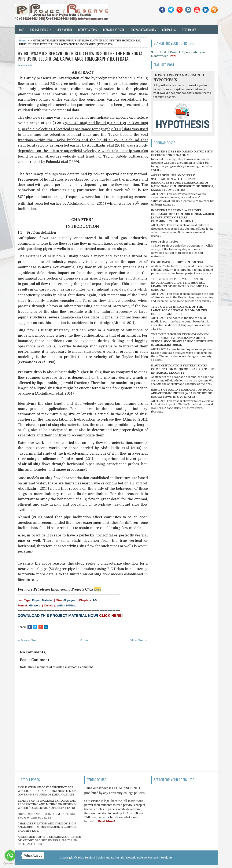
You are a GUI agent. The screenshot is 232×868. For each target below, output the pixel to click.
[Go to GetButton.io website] (10, 864)
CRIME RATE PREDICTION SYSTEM (177, 262)
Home (21, 30)
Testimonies (189, 30)
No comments (25, 65)
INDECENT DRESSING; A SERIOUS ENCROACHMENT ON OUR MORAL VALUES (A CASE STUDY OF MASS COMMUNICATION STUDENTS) (182, 216)
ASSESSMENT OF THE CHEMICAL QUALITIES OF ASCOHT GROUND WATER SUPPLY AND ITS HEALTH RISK (49, 840)
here (98, 589)
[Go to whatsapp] (10, 856)
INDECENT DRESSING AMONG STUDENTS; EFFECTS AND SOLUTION (182, 153)
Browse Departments (143, 30)
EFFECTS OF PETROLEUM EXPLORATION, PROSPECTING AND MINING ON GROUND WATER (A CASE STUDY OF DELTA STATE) (47, 804)
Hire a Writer (64, 30)
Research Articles (114, 30)
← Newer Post (28, 640)
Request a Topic (88, 30)
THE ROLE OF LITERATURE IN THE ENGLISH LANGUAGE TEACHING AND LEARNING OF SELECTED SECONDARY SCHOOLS (180, 284)
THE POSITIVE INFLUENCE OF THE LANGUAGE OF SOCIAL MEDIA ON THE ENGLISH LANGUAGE (179, 310)
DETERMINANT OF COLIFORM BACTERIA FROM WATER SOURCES (46, 816)
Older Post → (139, 640)
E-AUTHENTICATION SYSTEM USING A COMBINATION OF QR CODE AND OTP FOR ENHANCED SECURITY (182, 369)
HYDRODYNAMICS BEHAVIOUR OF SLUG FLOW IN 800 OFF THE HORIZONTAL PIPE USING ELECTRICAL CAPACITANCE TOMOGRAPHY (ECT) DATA (81, 56)
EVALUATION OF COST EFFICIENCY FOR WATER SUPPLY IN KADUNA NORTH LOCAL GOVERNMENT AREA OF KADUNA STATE (48, 791)
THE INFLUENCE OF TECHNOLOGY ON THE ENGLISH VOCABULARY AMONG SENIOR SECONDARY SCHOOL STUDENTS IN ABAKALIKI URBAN (182, 340)
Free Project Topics (165, 242)
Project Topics (42, 28)
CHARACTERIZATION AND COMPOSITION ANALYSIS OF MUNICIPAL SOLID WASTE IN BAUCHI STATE (48, 827)
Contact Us (169, 30)
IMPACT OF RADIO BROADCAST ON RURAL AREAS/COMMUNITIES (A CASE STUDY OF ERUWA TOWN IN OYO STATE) (182, 393)
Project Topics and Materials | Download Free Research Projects (129, 858)
